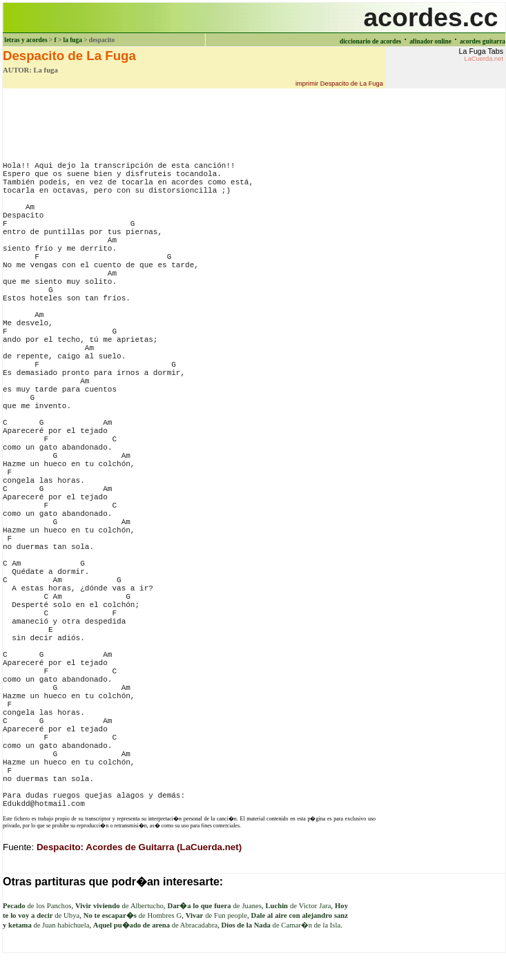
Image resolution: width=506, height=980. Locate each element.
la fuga (73, 40)
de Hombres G (133, 915)
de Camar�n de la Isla (281, 925)
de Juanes (214, 906)
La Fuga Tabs (481, 55)
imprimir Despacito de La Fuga (339, 84)
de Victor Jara (298, 906)
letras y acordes (26, 40)
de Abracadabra (155, 925)
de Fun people (216, 915)
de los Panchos (37, 906)
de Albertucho (119, 906)
